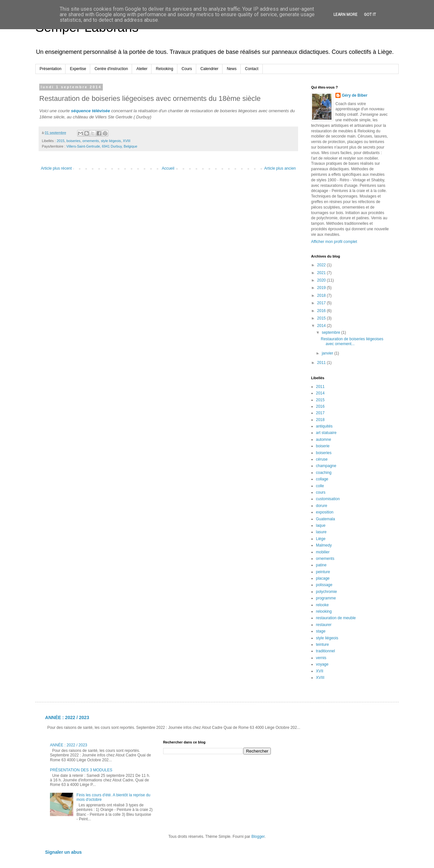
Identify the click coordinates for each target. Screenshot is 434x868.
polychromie (326, 592)
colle (320, 486)
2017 (322, 303)
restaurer (324, 625)
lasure (321, 532)
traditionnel (325, 651)
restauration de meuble (336, 618)
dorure (322, 506)
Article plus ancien (280, 168)
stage (321, 631)
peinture (323, 572)
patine (321, 565)
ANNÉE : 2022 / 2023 (67, 717)
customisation (328, 499)
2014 (322, 326)
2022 (322, 265)
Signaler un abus (63, 852)
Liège (321, 539)
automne (324, 440)
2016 (322, 311)
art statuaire (326, 433)
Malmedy (324, 545)
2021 (322, 273)
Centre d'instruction (111, 69)
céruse (322, 459)
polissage (324, 585)
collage (322, 479)
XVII (320, 671)
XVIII (127, 141)
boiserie (323, 446)
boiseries (73, 141)
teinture (322, 645)
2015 (61, 141)
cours (321, 492)
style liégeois (111, 141)
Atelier (142, 69)
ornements (91, 141)
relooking (324, 611)
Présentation (50, 69)
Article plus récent (56, 168)
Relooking (164, 69)
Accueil (168, 168)
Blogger (258, 837)
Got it (370, 15)
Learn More (345, 15)
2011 (322, 363)
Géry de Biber (355, 95)
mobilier (323, 552)
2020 (322, 280)
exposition (325, 512)
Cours (187, 69)
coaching (324, 473)
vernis (321, 658)
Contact (252, 69)
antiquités (324, 426)
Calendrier (209, 69)
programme (326, 598)
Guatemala (325, 519)
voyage (322, 664)
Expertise (78, 69)
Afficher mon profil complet (334, 242)
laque (321, 525)
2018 (322, 295)
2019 (322, 288)
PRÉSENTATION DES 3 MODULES (81, 770)
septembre (332, 332)
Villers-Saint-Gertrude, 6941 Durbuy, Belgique (102, 146)
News (232, 69)
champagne (326, 466)
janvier (328, 353)
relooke (322, 605)
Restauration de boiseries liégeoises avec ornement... (352, 341)
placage (323, 578)
